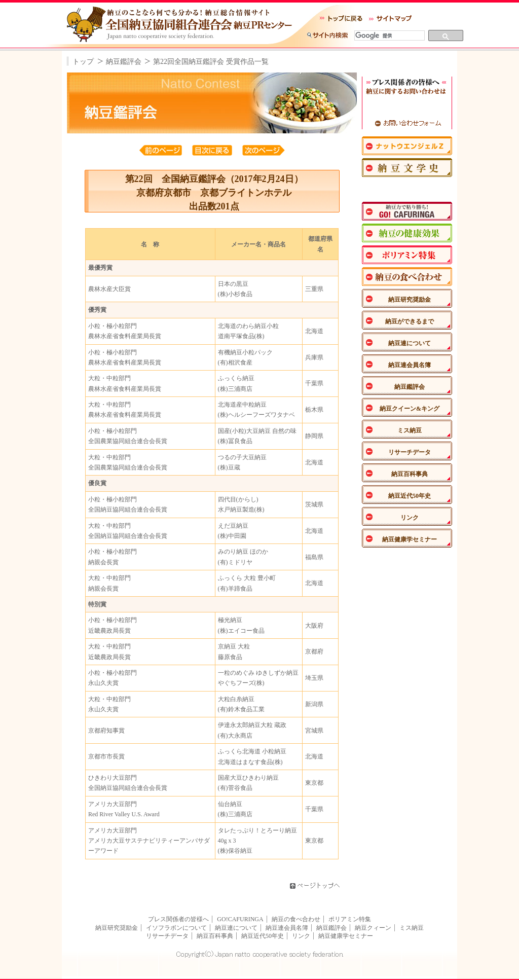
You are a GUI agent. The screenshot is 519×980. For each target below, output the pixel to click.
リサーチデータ (410, 452)
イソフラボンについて (176, 928)
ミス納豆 (410, 430)
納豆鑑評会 (124, 62)
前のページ (161, 150)
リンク (410, 518)
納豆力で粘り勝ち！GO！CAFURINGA (407, 211)
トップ (83, 62)
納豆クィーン (373, 928)
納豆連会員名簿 (410, 365)
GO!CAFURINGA (240, 919)
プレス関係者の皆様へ (178, 919)
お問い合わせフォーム (407, 123)
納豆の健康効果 (407, 233)
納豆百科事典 (410, 474)
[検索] (388, 35)
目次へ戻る (213, 150)
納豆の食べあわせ (407, 277)
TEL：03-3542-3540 (407, 107)
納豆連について (410, 343)
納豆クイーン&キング (410, 409)
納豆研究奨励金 (410, 300)
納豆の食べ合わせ (296, 919)
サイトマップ (390, 12)
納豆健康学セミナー (410, 539)
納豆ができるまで (410, 321)
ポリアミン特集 (407, 255)
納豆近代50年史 (410, 496)
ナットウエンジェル (407, 146)
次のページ (264, 150)
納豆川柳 (407, 189)
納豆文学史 (407, 168)
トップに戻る (341, 12)
